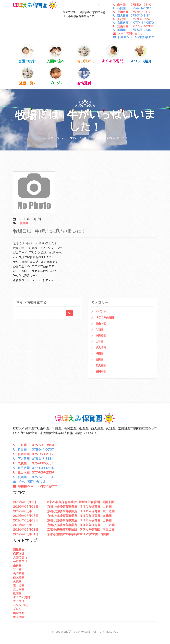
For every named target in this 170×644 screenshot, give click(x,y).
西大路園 (101, 366)
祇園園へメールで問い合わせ (136, 37)
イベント (101, 312)
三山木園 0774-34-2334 (135, 26)
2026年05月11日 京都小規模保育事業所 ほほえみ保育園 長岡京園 (63, 502)
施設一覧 (27, 76)
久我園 (99, 330)
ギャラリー (20, 601)
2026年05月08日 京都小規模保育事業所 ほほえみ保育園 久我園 (62, 516)
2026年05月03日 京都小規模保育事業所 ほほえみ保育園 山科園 (62, 520)
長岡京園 (101, 371)
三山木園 (101, 324)
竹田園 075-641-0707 (134, 8)
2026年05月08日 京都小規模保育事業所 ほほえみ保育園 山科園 (62, 507)
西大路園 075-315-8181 (134, 16)
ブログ (56, 76)
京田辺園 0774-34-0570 (135, 23)
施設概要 (19, 613)
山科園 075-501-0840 (134, 5)
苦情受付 (84, 76)
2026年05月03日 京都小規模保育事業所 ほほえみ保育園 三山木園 (64, 525)
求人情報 (101, 348)
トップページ (51, 138)
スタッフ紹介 (141, 54)
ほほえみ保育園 (105, 318)
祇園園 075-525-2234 (134, 30)
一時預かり (20, 562)
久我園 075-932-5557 (134, 19)
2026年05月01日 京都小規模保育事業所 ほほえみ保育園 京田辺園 (64, 530)
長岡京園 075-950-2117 (134, 12)
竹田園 (99, 360)
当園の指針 (27, 54)
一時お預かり (84, 54)
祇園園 (24, 223)
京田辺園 (101, 336)
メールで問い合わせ (130, 34)
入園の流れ (56, 54)
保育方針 (19, 554)
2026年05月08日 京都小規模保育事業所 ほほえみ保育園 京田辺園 (64, 511)
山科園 (99, 342)
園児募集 (19, 550)
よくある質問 (112, 54)
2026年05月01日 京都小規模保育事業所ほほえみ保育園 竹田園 (61, 534)
